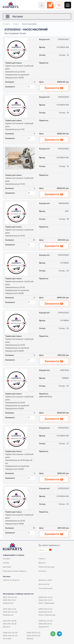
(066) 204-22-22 (45, 600)
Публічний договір (47, 567)
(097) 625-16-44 (10, 609)
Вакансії (42, 563)
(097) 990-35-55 (10, 621)
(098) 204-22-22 (45, 597)
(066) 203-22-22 (33, 636)
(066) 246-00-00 (10, 636)
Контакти (42, 571)
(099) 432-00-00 (10, 612)
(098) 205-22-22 (45, 609)
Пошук (16, 24)
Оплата (6, 563)
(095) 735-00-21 (10, 600)
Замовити (10, 87)
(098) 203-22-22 (33, 633)
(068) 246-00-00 (10, 633)
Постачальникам (45, 588)
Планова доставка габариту (15, 571)
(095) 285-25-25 (45, 624)
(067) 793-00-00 (10, 597)
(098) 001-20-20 (46, 621)
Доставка (7, 567)
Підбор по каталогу (11, 580)
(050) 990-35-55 (10, 624)
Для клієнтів (44, 584)
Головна (6, 24)
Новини (42, 559)
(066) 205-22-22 (45, 612)
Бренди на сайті (45, 580)
